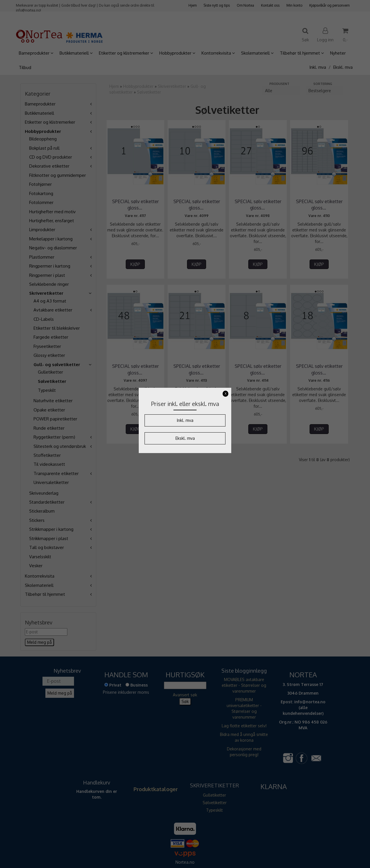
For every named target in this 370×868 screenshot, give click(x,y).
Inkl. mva (185, 420)
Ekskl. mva (185, 438)
